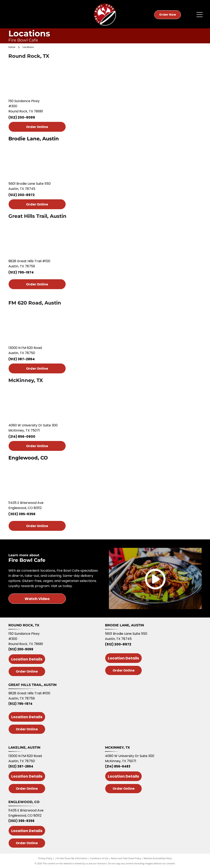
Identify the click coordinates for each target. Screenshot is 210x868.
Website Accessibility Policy (158, 858)
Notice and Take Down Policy (126, 858)
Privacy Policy (45, 858)
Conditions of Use (99, 858)
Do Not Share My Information (72, 858)
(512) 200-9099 (22, 117)
